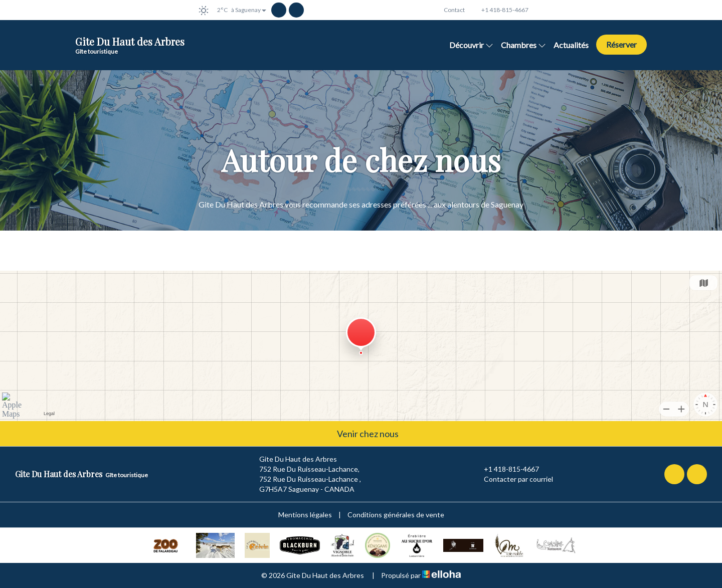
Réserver (621, 44)
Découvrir (471, 45)
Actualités (571, 45)
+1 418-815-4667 (506, 469)
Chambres (523, 45)
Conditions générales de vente (396, 515)
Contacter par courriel (513, 479)
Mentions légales (305, 515)
